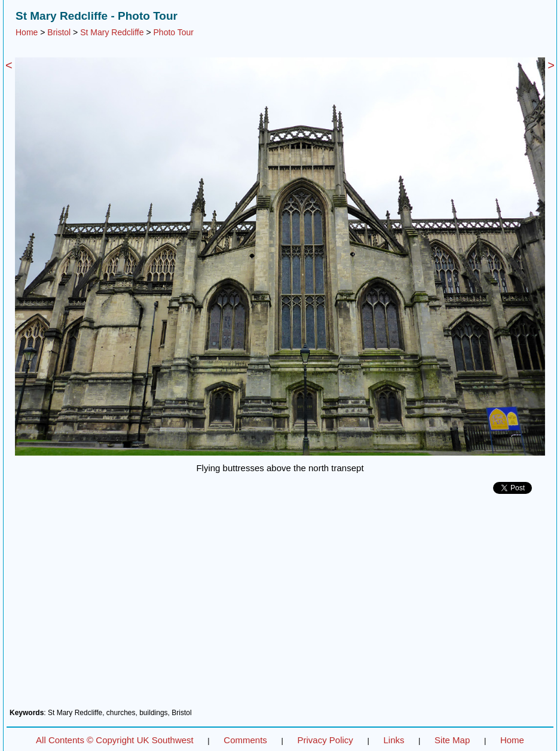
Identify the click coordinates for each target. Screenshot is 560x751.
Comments (245, 740)
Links (394, 740)
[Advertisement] (280, 606)
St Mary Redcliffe (112, 32)
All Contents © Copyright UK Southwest (115, 740)
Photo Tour (174, 32)
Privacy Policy (325, 740)
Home (27, 32)
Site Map (452, 740)
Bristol (59, 32)
